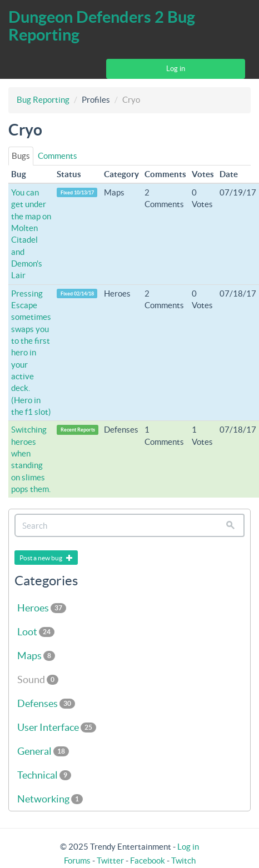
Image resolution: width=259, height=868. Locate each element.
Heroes (42, 608)
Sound (38, 679)
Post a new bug (46, 558)
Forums (77, 861)
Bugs (21, 156)
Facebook (148, 861)
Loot (36, 632)
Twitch (183, 861)
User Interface (57, 727)
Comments (58, 156)
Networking (50, 799)
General (43, 751)
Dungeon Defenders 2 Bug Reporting (102, 26)
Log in (176, 69)
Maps (36, 656)
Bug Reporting (43, 100)
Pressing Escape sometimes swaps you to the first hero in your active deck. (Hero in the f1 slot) (31, 353)
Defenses (46, 703)
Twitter (110, 861)
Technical (44, 775)
